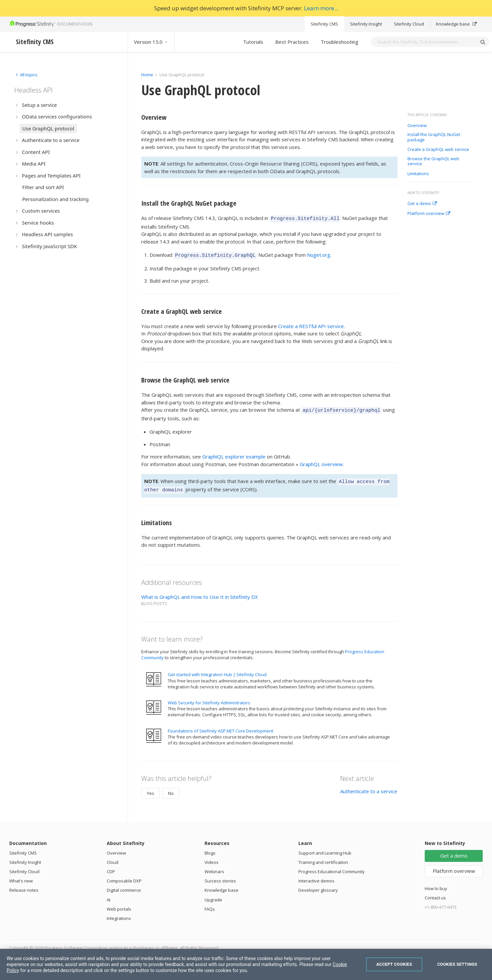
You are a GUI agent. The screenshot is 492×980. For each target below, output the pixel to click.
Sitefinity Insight (366, 24)
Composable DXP (124, 876)
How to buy (436, 883)
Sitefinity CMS (324, 24)
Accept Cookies (394, 964)
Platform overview (429, 214)
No (171, 788)
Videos (212, 857)
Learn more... (321, 8)
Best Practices (292, 42)
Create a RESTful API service (311, 324)
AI (109, 895)
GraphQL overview (321, 461)
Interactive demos (316, 876)
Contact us (435, 893)
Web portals (119, 904)
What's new (21, 876)
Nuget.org (319, 254)
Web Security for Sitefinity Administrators (209, 698)
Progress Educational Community (332, 867)
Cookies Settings (457, 964)
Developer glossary (318, 885)
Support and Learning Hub (325, 848)
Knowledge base (456, 24)
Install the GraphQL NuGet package (434, 137)
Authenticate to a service (369, 786)
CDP (111, 867)
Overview (417, 126)
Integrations (119, 913)
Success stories (220, 876)
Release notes (24, 885)
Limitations (418, 174)
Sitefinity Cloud (409, 24)
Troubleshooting (339, 42)
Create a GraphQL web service (438, 150)
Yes (151, 788)
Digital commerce (124, 885)
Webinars (214, 867)
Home (147, 75)
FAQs (210, 904)
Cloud (113, 857)
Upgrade (213, 895)
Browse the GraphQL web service (433, 161)
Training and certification (323, 857)
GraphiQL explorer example (234, 454)
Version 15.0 (151, 42)
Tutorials (253, 42)
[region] (246, 964)
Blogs (210, 848)
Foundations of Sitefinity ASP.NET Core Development (220, 726)
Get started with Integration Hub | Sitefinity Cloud (217, 669)
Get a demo (422, 204)
